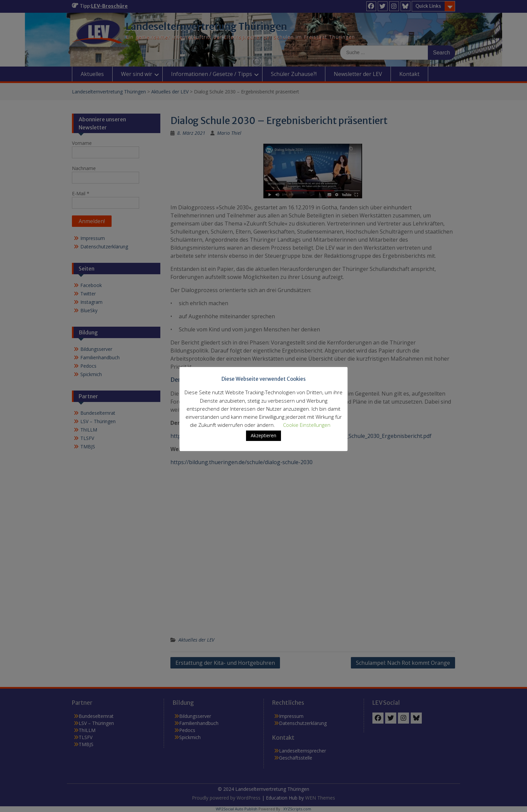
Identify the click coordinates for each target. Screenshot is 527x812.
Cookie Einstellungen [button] (307, 425)
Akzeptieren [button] (263, 435)
